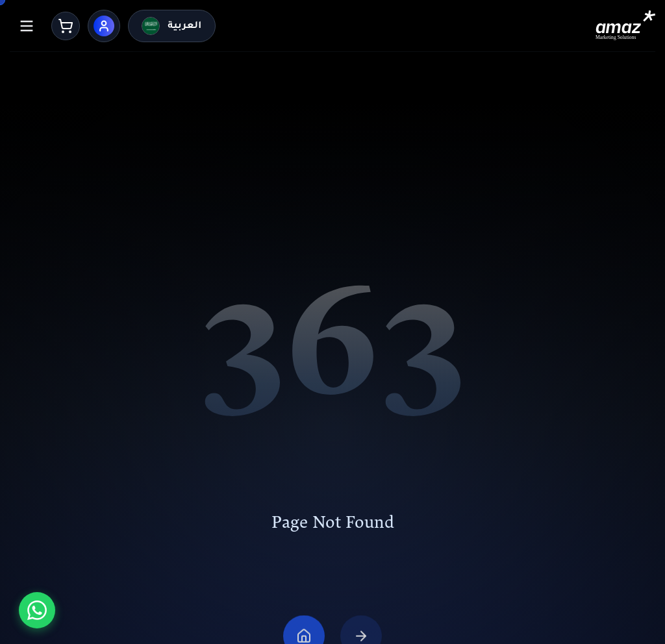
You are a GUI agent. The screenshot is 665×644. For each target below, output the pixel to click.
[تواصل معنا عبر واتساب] (37, 610)
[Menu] (27, 26)
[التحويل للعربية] (171, 26)
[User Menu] (104, 26)
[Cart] (66, 26)
